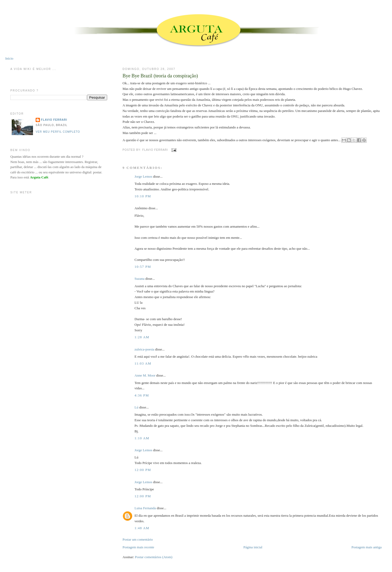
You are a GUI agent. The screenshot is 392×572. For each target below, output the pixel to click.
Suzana (140, 279)
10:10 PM (143, 196)
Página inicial (253, 547)
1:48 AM (142, 528)
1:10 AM (142, 438)
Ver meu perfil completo (58, 132)
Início (9, 58)
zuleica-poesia (144, 349)
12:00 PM (143, 470)
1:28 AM (142, 337)
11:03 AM (143, 363)
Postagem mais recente (138, 547)
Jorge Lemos (143, 176)
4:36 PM (142, 395)
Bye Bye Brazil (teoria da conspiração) (160, 76)
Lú (136, 407)
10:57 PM (143, 267)
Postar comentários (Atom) (154, 557)
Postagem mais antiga (367, 547)
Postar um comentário (138, 539)
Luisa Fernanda (145, 508)
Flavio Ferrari (54, 120)
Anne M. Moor (145, 375)
